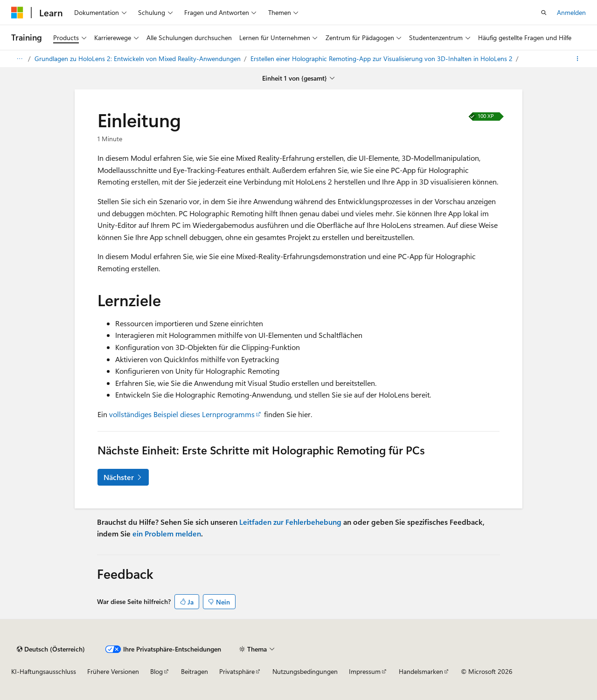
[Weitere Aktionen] (578, 59)
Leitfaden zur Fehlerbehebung (290, 522)
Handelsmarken (421, 671)
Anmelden (571, 12)
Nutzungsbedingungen (305, 671)
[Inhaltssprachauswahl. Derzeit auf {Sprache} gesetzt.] (51, 649)
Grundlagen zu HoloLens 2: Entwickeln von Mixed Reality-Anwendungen (139, 58)
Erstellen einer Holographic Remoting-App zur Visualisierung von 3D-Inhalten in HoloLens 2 (382, 58)
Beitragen (194, 671)
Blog (156, 671)
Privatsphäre (237, 671)
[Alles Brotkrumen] (19, 59)
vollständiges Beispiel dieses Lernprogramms (182, 414)
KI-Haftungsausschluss (44, 671)
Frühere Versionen (113, 671)
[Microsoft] (17, 13)
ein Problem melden (167, 533)
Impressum (365, 671)
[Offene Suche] (544, 13)
